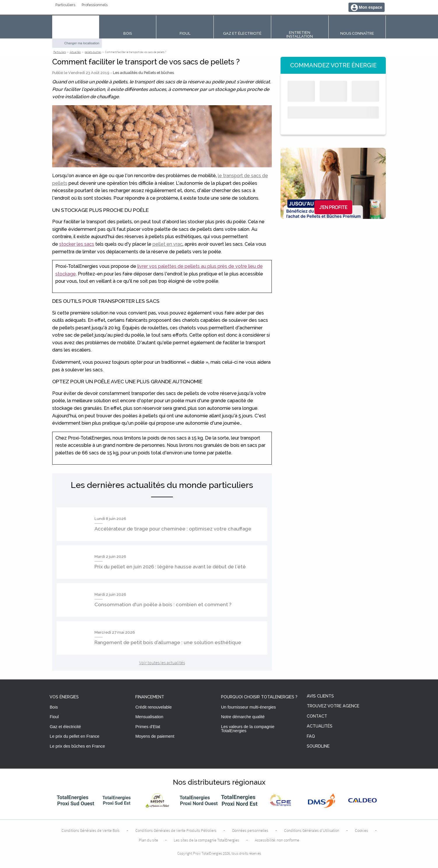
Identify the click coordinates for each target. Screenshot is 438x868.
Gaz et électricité (65, 727)
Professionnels (95, 5)
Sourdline (318, 746)
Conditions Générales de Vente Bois (91, 830)
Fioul (54, 717)
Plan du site (148, 840)
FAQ (311, 736)
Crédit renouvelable (154, 707)
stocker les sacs (77, 244)
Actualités (320, 726)
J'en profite (333, 207)
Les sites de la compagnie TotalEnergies (206, 840)
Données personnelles (250, 830)
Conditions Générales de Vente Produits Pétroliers (176, 830)
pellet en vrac (168, 244)
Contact (317, 716)
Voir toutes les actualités (162, 663)
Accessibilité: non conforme (277, 840)
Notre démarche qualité (243, 717)
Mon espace (371, 7)
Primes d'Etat (148, 727)
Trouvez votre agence (333, 706)
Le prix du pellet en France (74, 736)
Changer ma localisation (82, 43)
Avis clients (320, 696)
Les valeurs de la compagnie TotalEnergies (248, 729)
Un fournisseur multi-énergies (248, 707)
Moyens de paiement (155, 736)
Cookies (361, 830)
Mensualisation (149, 717)
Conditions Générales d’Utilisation (312, 830)
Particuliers (65, 5)
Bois (54, 707)
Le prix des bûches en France (77, 746)
